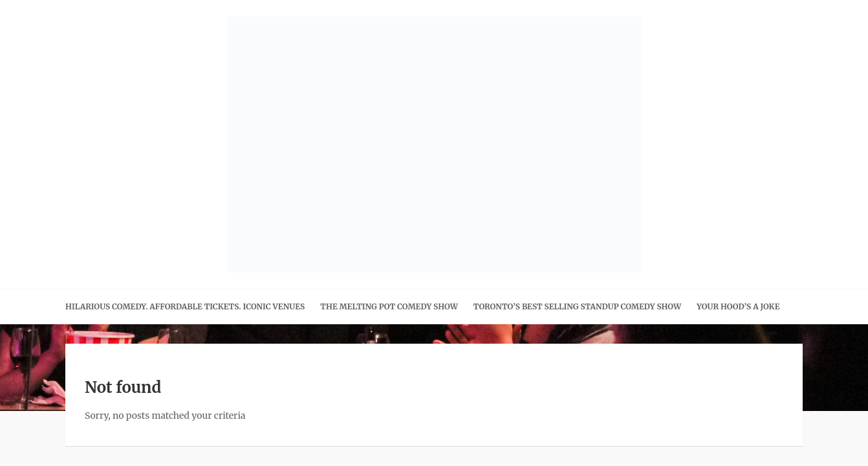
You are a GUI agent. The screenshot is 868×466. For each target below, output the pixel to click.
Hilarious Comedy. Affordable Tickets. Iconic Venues (185, 306)
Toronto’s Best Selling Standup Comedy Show (577, 306)
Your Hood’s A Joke (738, 306)
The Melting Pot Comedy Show (389, 306)
